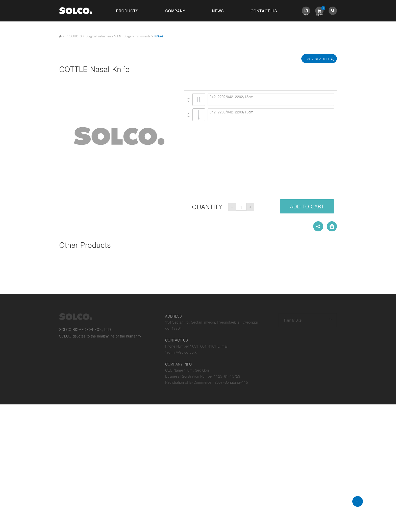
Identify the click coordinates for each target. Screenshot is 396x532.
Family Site (293, 320)
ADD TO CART (307, 206)
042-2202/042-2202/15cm (271, 100)
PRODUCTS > (75, 36)
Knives (159, 36)
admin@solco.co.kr (182, 352)
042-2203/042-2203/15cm (271, 115)
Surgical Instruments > (101, 36)
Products (127, 11)
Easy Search (319, 59)
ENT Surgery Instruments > (135, 36)
